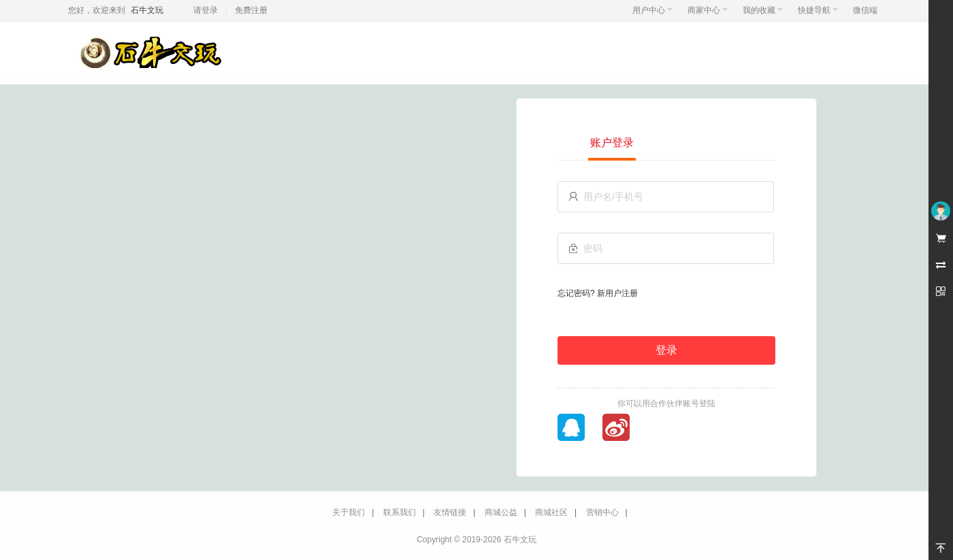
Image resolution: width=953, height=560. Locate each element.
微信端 (865, 10)
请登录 (206, 10)
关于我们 (349, 512)
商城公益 (501, 512)
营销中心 (602, 512)
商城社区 (551, 512)
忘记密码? (576, 293)
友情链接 (450, 512)
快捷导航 (818, 10)
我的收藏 (763, 10)
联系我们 (400, 512)
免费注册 (251, 10)
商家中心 (708, 10)
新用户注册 (617, 293)
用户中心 (652, 10)
